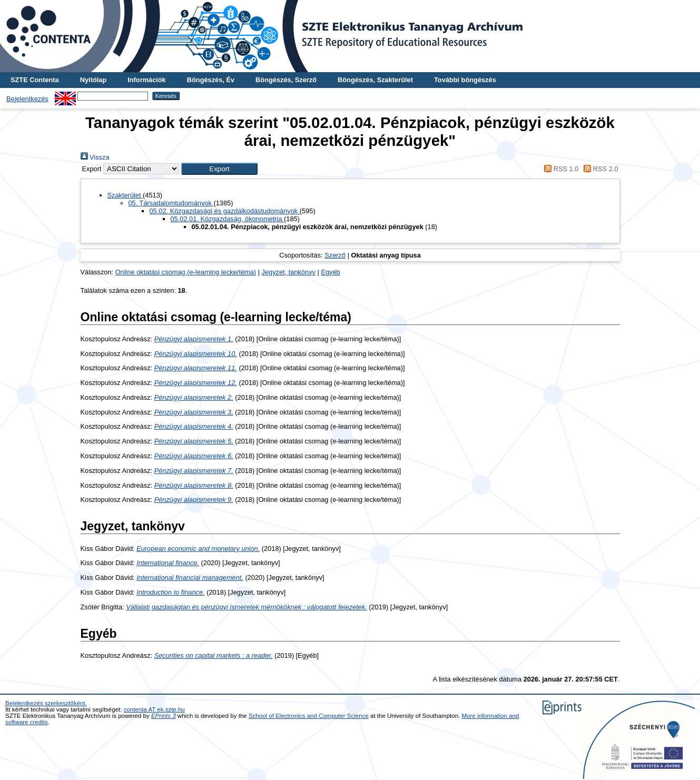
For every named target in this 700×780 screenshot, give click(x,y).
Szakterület (125, 195)
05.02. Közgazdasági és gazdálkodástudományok (225, 211)
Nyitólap (93, 80)
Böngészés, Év (211, 80)
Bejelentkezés (27, 99)
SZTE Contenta (35, 80)
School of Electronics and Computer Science (309, 716)
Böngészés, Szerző (286, 80)
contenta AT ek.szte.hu (154, 709)
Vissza (95, 157)
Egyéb (330, 272)
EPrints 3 (164, 716)
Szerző (335, 255)
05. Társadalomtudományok (171, 203)
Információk (147, 80)
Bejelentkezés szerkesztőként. (46, 703)
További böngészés (465, 80)
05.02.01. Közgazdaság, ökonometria (228, 219)
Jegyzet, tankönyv (289, 272)
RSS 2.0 (599, 169)
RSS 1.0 (560, 169)
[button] (219, 169)
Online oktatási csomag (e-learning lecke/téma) (186, 272)
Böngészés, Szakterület (375, 80)
